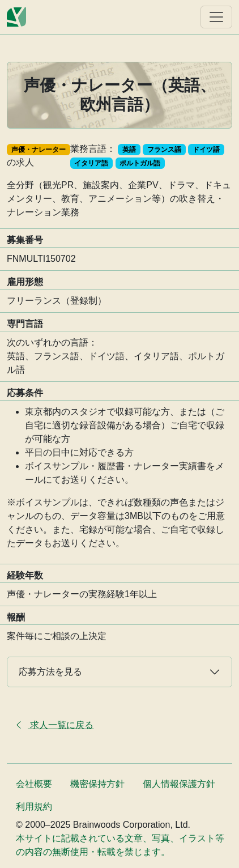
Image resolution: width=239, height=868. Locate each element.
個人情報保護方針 (179, 784)
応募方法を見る (50, 672)
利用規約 (34, 807)
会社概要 (34, 784)
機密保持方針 (97, 784)
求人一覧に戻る (54, 725)
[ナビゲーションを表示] (216, 17)
